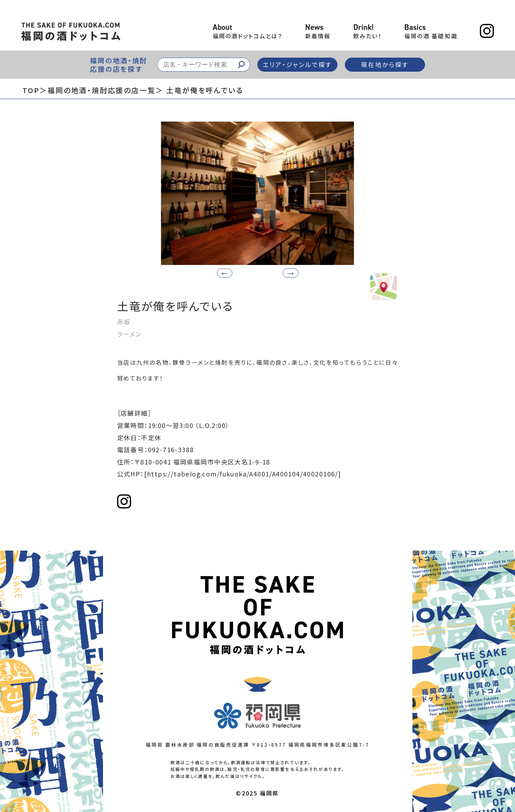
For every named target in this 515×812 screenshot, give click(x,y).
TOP (31, 90)
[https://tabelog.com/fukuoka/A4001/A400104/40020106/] (243, 474)
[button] (291, 273)
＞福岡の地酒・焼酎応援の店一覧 (97, 90)
